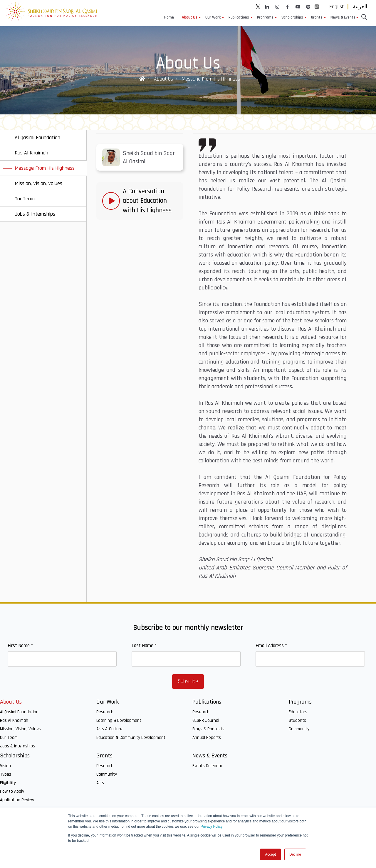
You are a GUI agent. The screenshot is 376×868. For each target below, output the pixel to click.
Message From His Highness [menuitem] (45, 168)
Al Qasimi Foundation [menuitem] (37, 138)
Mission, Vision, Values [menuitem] (38, 183)
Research (105, 712)
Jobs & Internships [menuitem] (35, 214)
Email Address (271, 646)
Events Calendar (207, 766)
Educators (298, 712)
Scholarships (292, 17)
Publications (239, 17)
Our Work (213, 17)
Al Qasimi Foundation (19, 712)
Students (297, 720)
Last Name (144, 646)
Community (299, 729)
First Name (20, 646)
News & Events (343, 17)
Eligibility (8, 783)
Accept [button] (270, 854)
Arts (100, 783)
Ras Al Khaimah (14, 720)
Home (169, 17)
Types (6, 774)
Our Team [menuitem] (25, 199)
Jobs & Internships (17, 746)
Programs (265, 17)
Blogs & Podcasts (208, 729)
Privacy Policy (212, 827)
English (337, 7)
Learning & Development (119, 720)
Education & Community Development (131, 738)
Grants (317, 17)
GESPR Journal (206, 720)
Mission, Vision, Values (20, 729)
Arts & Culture (109, 729)
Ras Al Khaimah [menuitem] (31, 153)
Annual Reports (207, 738)
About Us (190, 17)
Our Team (9, 738)
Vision (5, 766)
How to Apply (12, 791)
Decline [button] (295, 854)
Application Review (17, 800)
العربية (360, 7)
